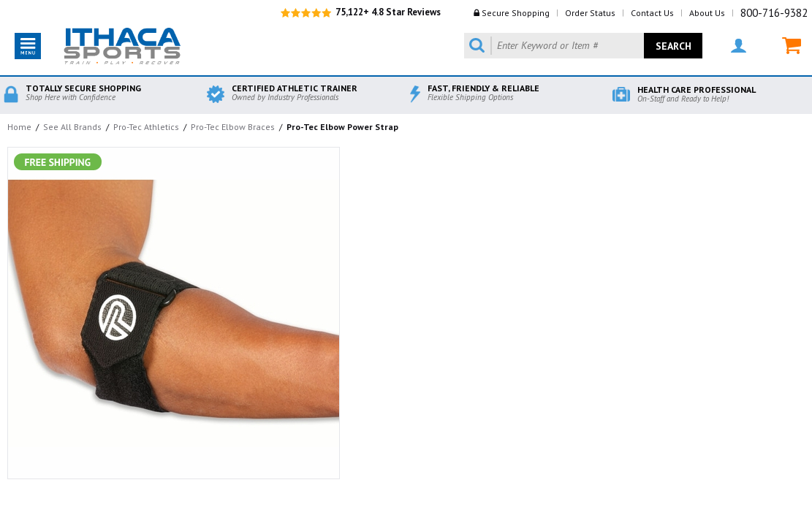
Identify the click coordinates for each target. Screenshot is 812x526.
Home (19, 127)
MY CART (792, 46)
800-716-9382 (774, 13)
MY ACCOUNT (739, 46)
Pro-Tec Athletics (146, 127)
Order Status (590, 13)
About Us (707, 13)
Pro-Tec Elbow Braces (233, 127)
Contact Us (652, 13)
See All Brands (72, 127)
